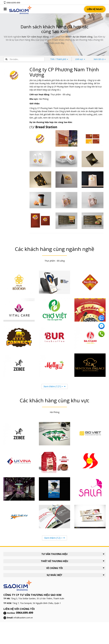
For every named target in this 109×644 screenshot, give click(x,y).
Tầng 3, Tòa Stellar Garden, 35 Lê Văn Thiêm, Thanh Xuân (37, 598)
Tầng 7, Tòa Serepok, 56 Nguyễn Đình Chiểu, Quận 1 (37, 603)
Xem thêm (53, 386)
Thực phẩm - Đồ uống (60, 94)
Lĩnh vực (80, 59)
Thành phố (59, 59)
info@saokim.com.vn (23, 618)
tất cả (100, 59)
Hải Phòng (44, 99)
